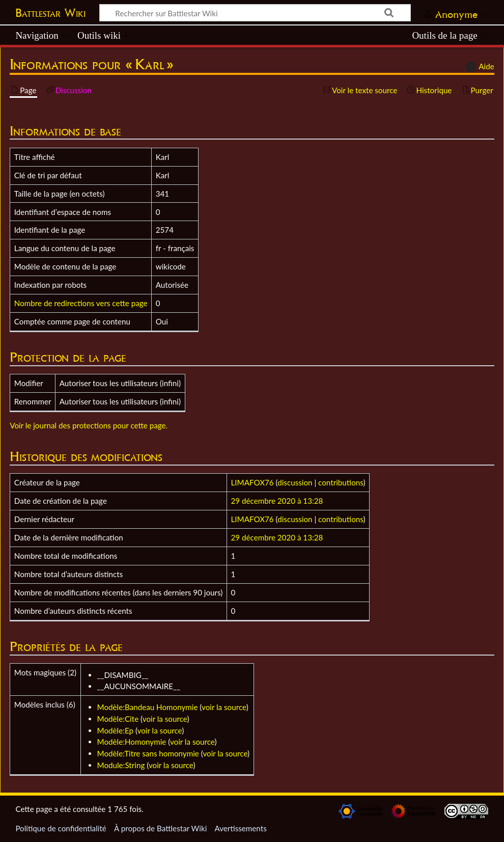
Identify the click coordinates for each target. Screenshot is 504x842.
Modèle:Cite (118, 719)
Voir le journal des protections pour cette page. (89, 425)
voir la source (224, 707)
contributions (341, 482)
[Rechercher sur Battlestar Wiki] (255, 13)
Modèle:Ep (115, 730)
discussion (295, 482)
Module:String (121, 765)
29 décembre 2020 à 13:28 (277, 501)
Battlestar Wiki (50, 13)
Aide (479, 67)
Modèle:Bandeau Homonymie (148, 707)
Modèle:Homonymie (132, 742)
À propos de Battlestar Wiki (160, 828)
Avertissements (240, 828)
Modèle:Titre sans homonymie (148, 753)
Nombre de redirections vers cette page (81, 303)
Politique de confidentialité (61, 828)
